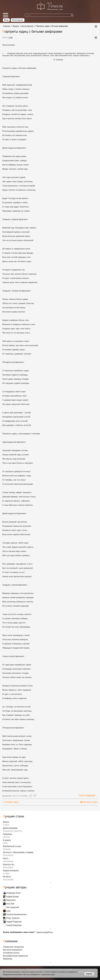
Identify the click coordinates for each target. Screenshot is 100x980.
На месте (7, 877)
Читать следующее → (88, 795)
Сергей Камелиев (14, 925)
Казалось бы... (9, 864)
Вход (6, 20)
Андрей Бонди (12, 896)
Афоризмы (8, 959)
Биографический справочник (15, 956)
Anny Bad (10, 904)
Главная (6, 26)
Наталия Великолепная (16, 914)
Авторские (7, 849)
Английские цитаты (11, 953)
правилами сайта (48, 975)
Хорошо (89, 974)
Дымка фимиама (10, 828)
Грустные (6, 837)
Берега (6, 822)
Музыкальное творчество (13, 831)
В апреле (7, 840)
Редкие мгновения (11, 870)
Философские (8, 855)
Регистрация (18, 20)
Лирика (16, 26)
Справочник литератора (13, 947)
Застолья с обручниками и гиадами (18, 852)
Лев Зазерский (13, 907)
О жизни (6, 825)
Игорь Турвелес (13, 918)
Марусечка (11, 900)
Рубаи (5, 843)
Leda (8, 911)
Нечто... (6, 858)
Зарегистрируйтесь (45, 932)
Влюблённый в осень (12, 846)
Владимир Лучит (13, 893)
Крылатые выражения (12, 950)
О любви (6, 873)
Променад (7, 834)
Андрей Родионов (14, 922)
